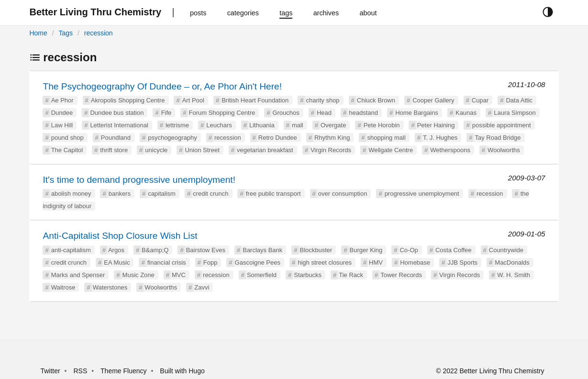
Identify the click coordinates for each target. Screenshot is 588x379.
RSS (80, 371)
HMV (376, 262)
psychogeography (172, 138)
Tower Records (401, 275)
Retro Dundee (278, 138)
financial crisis (167, 262)
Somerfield (262, 275)
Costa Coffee (454, 250)
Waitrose (63, 287)
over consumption (343, 194)
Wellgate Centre (391, 150)
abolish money (71, 194)
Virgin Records (331, 150)
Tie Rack (351, 275)
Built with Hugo (182, 371)
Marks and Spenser (78, 275)
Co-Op (409, 250)
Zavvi (202, 287)
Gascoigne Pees (258, 262)
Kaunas (466, 113)
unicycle (156, 150)
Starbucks (308, 275)
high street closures (325, 262)
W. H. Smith (514, 275)
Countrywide (506, 250)
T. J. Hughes (440, 138)
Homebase (415, 262)
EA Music (117, 262)
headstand (363, 113)
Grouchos (286, 113)
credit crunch (211, 194)
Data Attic (519, 100)
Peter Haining (436, 125)
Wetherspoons (450, 150)
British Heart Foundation (255, 100)
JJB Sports (462, 262)
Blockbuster (316, 250)
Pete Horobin (382, 125)
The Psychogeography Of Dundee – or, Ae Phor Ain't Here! (162, 86)
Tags (66, 33)
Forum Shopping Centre (222, 113)
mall (298, 125)
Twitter (50, 371)
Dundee (62, 113)
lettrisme (177, 125)
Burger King (366, 250)
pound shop (67, 138)
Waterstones (110, 287)
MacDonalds (512, 262)
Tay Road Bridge (498, 138)
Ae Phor (62, 100)
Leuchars (219, 125)
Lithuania (262, 125)
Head (324, 113)
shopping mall (387, 138)
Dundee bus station (117, 113)
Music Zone (139, 275)
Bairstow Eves (206, 250)
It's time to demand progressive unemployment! (139, 180)
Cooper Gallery (433, 100)
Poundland (116, 138)
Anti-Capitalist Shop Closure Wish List (120, 236)
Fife (166, 113)
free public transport (273, 194)
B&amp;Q (155, 250)
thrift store (114, 150)
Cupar (480, 100)
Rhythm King (332, 138)
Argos (116, 250)
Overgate (333, 125)
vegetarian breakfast (265, 150)
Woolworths (504, 150)
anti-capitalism (71, 250)
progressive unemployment (422, 194)
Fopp (211, 262)
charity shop (323, 100)
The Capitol (67, 150)
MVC (179, 275)
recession (99, 33)
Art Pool (193, 100)
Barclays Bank (262, 250)
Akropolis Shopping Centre (128, 100)
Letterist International (119, 125)
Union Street (202, 150)
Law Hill (62, 125)
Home (38, 33)
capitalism (162, 194)
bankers (120, 194)
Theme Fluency (124, 371)
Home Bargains (417, 113)
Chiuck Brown (376, 100)
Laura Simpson (515, 113)
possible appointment (502, 125)
